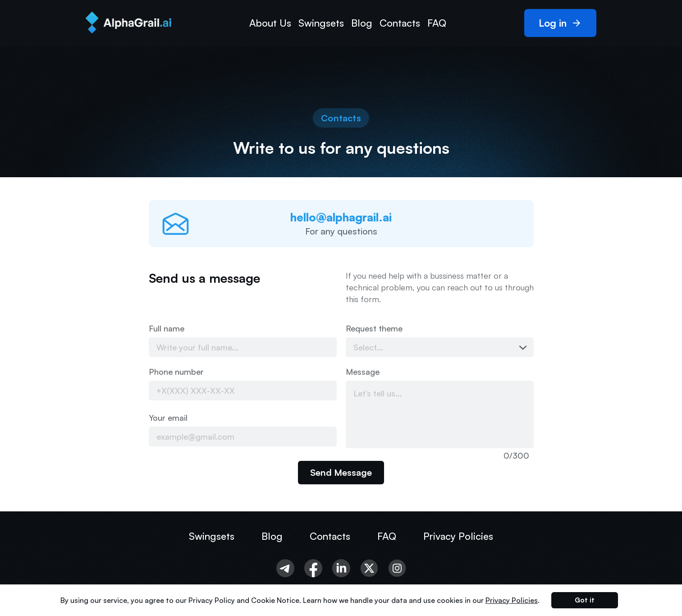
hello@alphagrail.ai (341, 217)
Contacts (400, 23)
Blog (362, 23)
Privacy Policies (458, 536)
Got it (585, 600)
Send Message (341, 472)
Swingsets (321, 23)
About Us (270, 23)
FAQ (437, 23)
